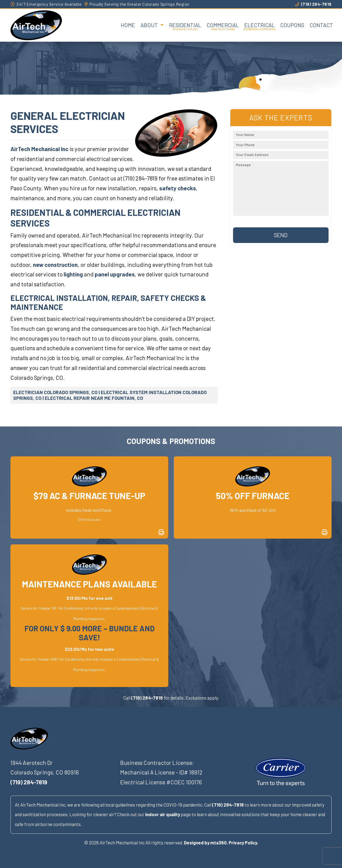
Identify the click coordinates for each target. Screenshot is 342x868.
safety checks (178, 188)
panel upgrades (115, 274)
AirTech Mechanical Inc (39, 149)
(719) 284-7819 (313, 4)
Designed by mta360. (206, 842)
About (150, 25)
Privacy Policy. (243, 842)
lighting (73, 274)
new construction (55, 265)
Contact (321, 25)
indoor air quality (163, 814)
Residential (185, 25)
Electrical (260, 25)
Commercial (223, 25)
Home (128, 25)
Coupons (292, 25)
